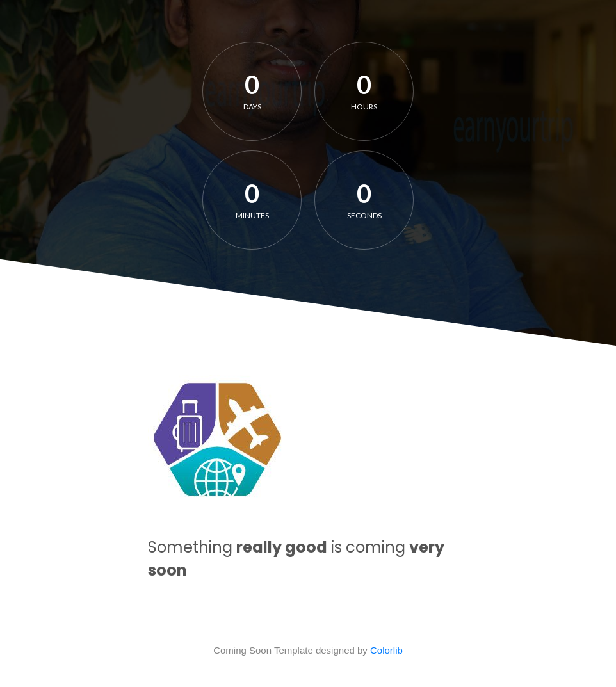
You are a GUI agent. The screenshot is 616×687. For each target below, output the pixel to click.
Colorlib (386, 650)
